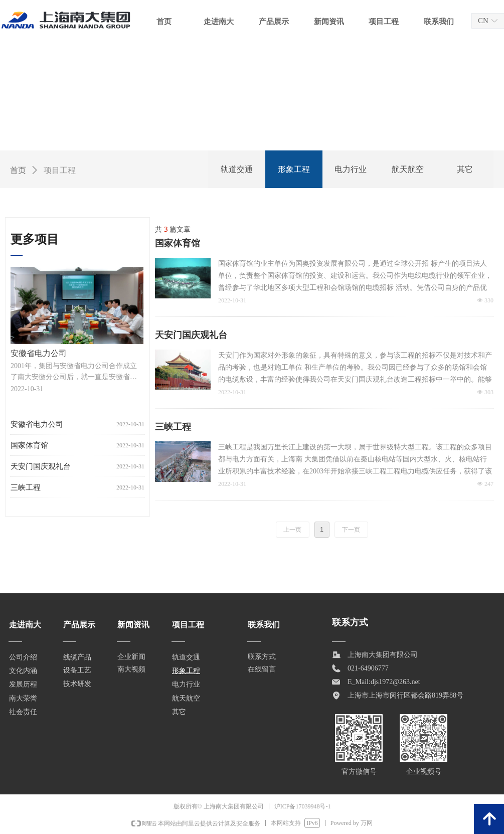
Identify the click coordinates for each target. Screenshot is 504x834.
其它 (465, 169)
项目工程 (60, 170)
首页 (18, 170)
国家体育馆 (178, 243)
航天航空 (408, 169)
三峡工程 (173, 427)
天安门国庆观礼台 (191, 335)
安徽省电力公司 (37, 429)
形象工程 (294, 169)
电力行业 (351, 169)
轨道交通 (237, 169)
